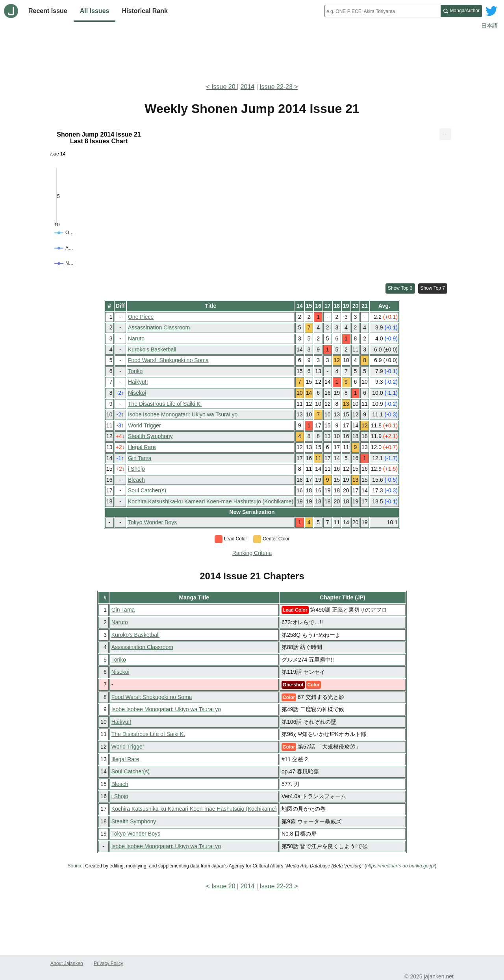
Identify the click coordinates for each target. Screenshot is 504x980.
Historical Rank (145, 11)
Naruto (136, 338)
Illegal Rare (142, 447)
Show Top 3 (400, 288)
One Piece (141, 317)
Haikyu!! (138, 382)
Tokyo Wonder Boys (152, 522)
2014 (248, 87)
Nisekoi (137, 393)
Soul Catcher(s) (147, 490)
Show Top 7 (433, 288)
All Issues (95, 11)
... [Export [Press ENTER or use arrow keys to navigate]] (445, 133)
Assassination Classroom (159, 327)
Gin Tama (140, 458)
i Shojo (136, 469)
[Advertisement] (252, 54)
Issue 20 (224, 87)
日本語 (489, 26)
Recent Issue (48, 11)
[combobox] (383, 11)
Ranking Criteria (252, 553)
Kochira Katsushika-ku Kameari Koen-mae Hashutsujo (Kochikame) (211, 501)
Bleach (136, 480)
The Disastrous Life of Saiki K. (165, 404)
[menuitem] (445, 135)
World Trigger (145, 425)
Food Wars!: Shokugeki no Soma (168, 360)
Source (75, 866)
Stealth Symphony (150, 436)
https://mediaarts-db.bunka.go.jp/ (401, 866)
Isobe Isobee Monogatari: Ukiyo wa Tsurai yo (183, 414)
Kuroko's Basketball (152, 349)
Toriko (135, 371)
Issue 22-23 (276, 87)
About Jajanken (67, 963)
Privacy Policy (108, 963)
